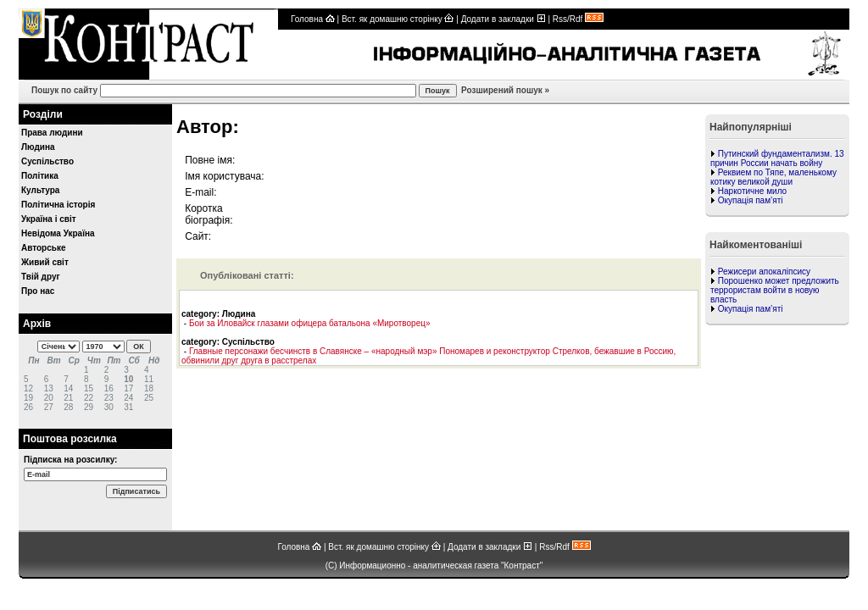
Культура (40, 190)
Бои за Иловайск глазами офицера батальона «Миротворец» (310, 323)
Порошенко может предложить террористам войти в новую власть (775, 290)
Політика (40, 176)
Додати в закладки (504, 19)
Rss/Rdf (578, 19)
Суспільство (47, 161)
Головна (313, 19)
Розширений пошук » (504, 90)
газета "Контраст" (509, 566)
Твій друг (41, 277)
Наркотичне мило (752, 191)
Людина (38, 147)
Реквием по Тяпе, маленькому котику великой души (773, 177)
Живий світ (45, 262)
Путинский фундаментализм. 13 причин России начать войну (777, 158)
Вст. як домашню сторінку (398, 19)
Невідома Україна (58, 233)
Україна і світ (49, 219)
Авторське (44, 248)
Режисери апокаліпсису (764, 272)
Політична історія (58, 205)
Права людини (52, 133)
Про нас (38, 291)
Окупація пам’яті (751, 200)
